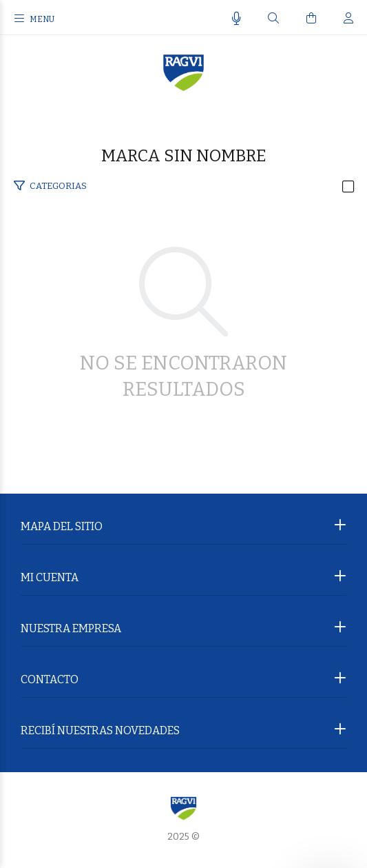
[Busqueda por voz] (237, 19)
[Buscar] (273, 19)
